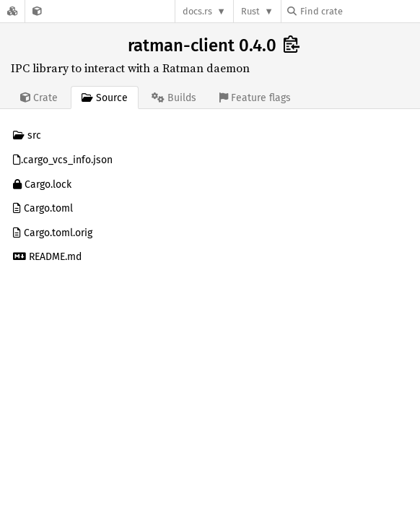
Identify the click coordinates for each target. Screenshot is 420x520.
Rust (250, 11)
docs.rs (197, 11)
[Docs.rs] (12, 11)
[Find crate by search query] (359, 11)
